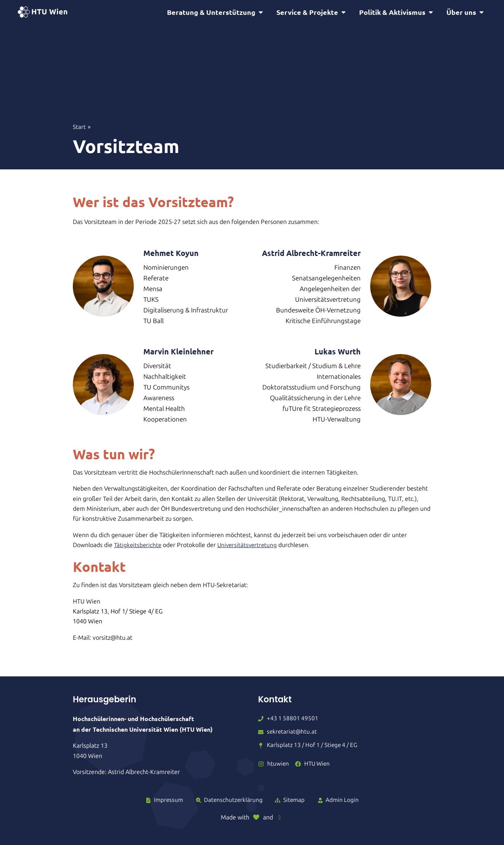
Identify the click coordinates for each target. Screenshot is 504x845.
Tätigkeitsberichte (138, 546)
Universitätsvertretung (250, 546)
